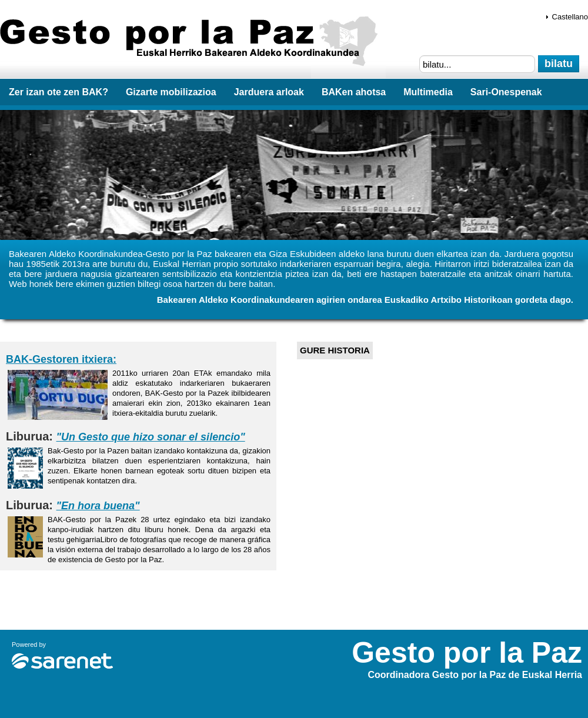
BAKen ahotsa (354, 92)
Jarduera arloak (269, 92)
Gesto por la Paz (193, 41)
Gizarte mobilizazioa (171, 92)
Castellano (570, 17)
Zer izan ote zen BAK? (59, 92)
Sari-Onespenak (506, 92)
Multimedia (428, 92)
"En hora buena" (98, 506)
